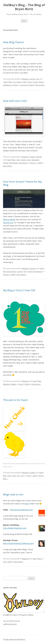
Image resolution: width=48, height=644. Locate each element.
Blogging (25, 79)
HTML (25, 82)
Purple (35, 82)
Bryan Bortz (40, 85)
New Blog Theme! (13, 42)
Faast (14, 476)
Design (19, 82)
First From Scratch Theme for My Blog (22, 183)
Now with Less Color (15, 101)
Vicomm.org (8, 223)
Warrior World (9, 219)
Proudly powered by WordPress (14, 639)
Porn (22, 476)
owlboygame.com (10, 624)
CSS (14, 82)
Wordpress (7, 85)
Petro (30, 82)
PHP (25, 272)
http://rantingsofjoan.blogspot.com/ (18, 543)
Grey (29, 160)
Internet (32, 79)
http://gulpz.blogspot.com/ (21, 510)
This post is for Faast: (16, 400)
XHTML (15, 85)
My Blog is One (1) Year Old (19, 290)
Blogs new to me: (13, 494)
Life (38, 79)
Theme (41, 82)
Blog (10, 82)
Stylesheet (35, 160)
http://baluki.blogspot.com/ (15, 528)
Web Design (14, 163)
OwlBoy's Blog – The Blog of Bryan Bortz (24, 7)
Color (18, 160)
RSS (27, 504)
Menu (24, 21)
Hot (18, 476)
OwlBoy (13, 384)
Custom (20, 272)
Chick (9, 476)
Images (32, 157)
